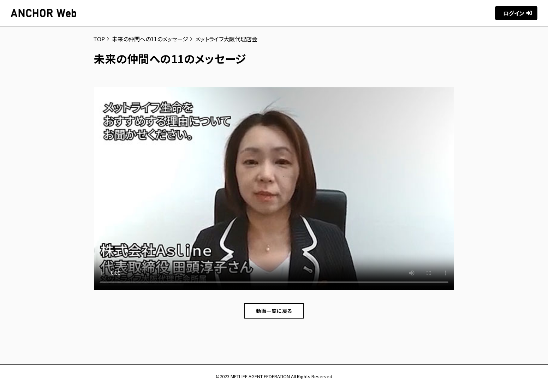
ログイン (514, 13)
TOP (99, 39)
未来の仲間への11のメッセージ (150, 39)
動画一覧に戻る (274, 311)
